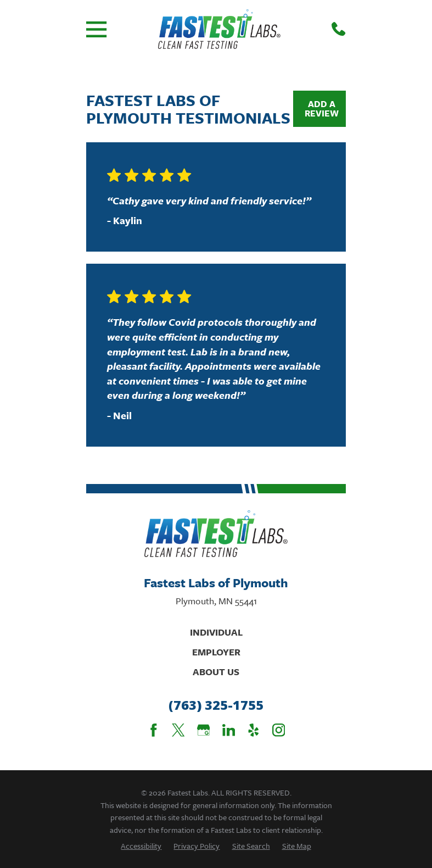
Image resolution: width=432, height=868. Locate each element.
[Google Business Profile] (204, 730)
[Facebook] (154, 730)
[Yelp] (254, 730)
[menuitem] (141, 846)
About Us (216, 672)
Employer (216, 652)
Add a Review (322, 109)
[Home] (219, 29)
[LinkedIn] (229, 730)
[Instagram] (279, 730)
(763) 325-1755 (216, 705)
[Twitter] (178, 730)
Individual (216, 632)
